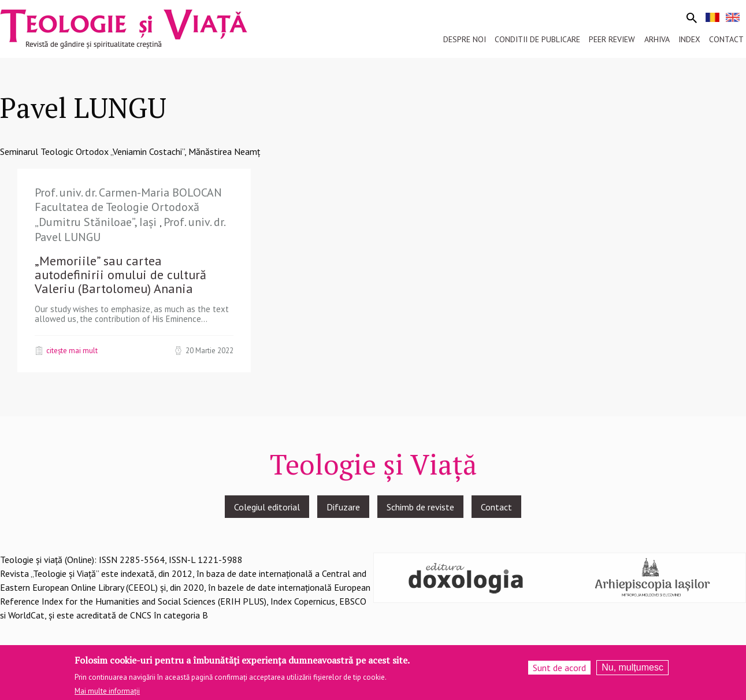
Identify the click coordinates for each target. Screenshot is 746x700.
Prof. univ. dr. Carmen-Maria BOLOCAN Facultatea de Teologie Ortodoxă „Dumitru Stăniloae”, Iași (128, 207)
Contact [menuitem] (726, 39)
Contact (496, 507)
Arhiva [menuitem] (657, 39)
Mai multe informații (107, 695)
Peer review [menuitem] (612, 39)
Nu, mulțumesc (632, 671)
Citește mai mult (72, 350)
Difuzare (343, 507)
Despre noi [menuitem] (465, 39)
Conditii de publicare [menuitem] (537, 39)
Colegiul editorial (267, 507)
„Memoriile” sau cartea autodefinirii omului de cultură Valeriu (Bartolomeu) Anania (120, 275)
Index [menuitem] (689, 39)
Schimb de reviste (420, 507)
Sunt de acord (559, 671)
